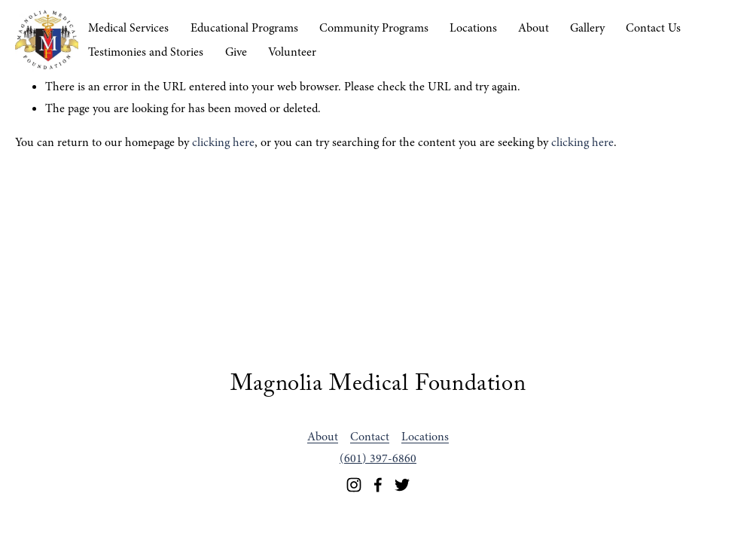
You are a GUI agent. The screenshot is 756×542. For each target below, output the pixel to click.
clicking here (223, 142)
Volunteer (292, 52)
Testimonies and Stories (146, 52)
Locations (473, 28)
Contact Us (653, 28)
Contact (370, 437)
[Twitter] (402, 485)
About (533, 28)
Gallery (587, 28)
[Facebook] (378, 485)
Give (236, 52)
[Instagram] (354, 485)
